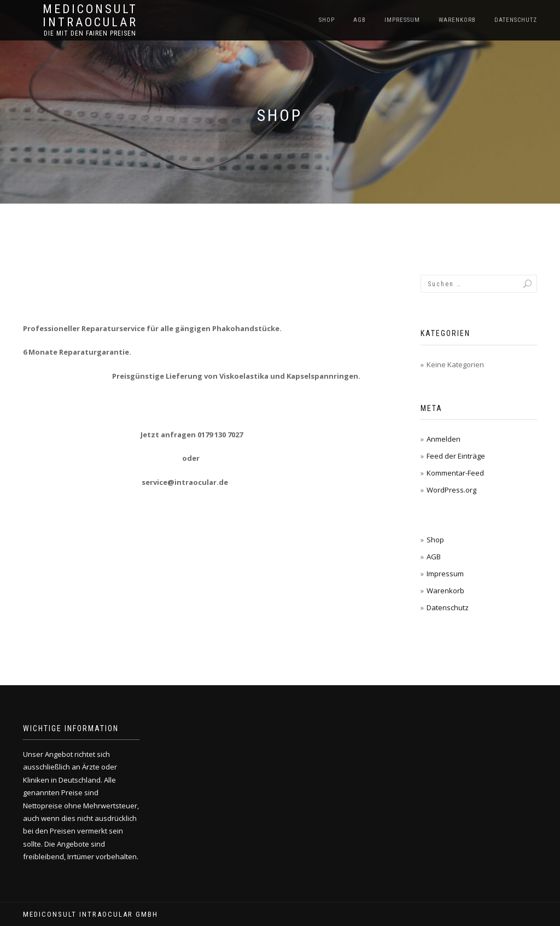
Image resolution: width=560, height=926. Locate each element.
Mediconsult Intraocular (90, 16)
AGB (360, 20)
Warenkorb (457, 20)
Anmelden (444, 439)
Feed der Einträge (456, 456)
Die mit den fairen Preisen (90, 33)
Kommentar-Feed (455, 473)
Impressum (402, 20)
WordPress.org (451, 490)
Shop (327, 20)
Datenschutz (516, 20)
